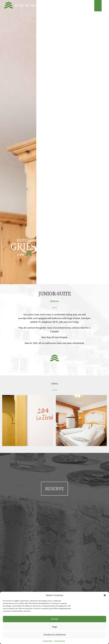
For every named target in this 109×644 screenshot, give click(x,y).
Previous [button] (6, 144)
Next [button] (103, 144)
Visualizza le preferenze (55, 635)
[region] (54, 142)
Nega (54, 627)
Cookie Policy (48, 641)
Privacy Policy (60, 641)
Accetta (54, 619)
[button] (105, 595)
